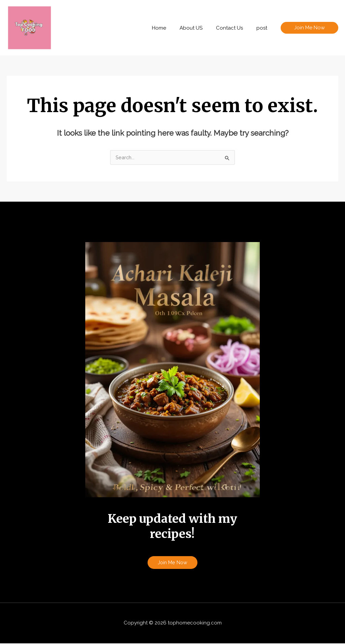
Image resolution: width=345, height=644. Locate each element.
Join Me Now (172, 563)
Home (171, 28)
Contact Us (234, 28)
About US (199, 28)
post (263, 28)
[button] (309, 28)
